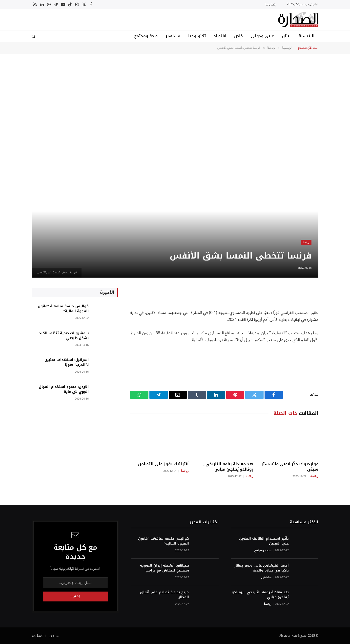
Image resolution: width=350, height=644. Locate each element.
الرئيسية (307, 36)
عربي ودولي (262, 36)
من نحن (54, 636)
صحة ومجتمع (146, 36)
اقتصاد (220, 36)
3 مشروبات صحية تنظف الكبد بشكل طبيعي (64, 336)
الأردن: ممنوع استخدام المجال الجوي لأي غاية (64, 389)
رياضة (306, 242)
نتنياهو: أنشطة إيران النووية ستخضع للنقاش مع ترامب (165, 568)
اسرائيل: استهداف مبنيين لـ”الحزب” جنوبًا (67, 362)
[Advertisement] (175, 97)
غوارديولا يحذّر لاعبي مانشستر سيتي (290, 467)
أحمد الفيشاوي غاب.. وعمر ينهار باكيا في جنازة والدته (261, 568)
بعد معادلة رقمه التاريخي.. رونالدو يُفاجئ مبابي (228, 467)
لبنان (286, 36)
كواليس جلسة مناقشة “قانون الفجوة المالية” (63, 309)
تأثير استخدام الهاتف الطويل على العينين (264, 541)
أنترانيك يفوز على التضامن (163, 464)
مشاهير (173, 36)
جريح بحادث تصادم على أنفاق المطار (165, 595)
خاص (239, 36)
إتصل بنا (271, 4)
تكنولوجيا (197, 36)
